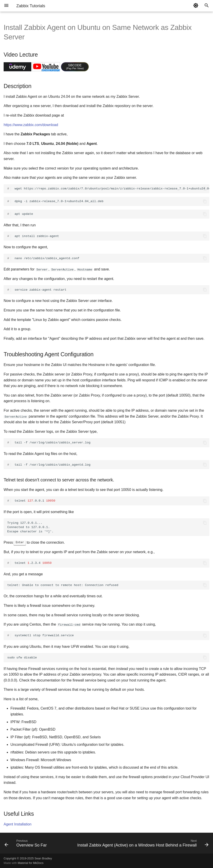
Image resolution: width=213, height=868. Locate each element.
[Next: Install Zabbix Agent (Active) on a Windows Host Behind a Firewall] (142, 844)
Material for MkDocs (31, 863)
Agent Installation (18, 824)
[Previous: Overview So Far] (26, 844)
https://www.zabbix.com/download (31, 125)
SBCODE (75, 67)
